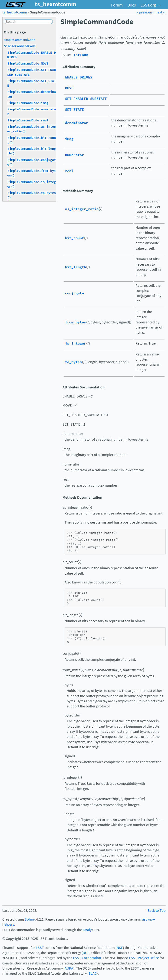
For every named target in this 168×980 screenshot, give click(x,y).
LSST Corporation (87, 958)
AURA (69, 968)
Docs (132, 5)
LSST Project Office (144, 958)
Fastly (87, 930)
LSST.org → (151, 5)
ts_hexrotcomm (15, 12)
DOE (86, 953)
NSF (120, 948)
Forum (117, 5)
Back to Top (157, 910)
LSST (40, 948)
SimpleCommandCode (19, 40)
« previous (145, 12)
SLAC (93, 973)
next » (160, 12)
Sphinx (30, 919)
